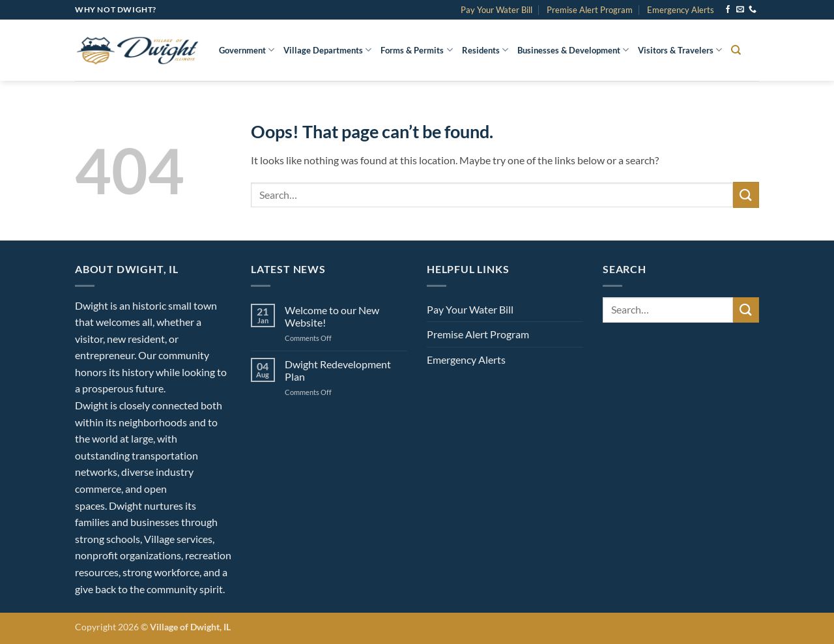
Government (247, 50)
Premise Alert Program (590, 10)
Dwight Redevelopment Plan (338, 370)
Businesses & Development (573, 50)
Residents (485, 50)
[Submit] (746, 195)
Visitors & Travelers (680, 50)
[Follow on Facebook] (728, 10)
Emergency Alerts (681, 10)
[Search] (736, 50)
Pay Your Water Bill (496, 10)
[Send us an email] (740, 10)
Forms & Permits (416, 50)
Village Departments (327, 50)
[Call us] (753, 10)
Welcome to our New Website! (332, 316)
